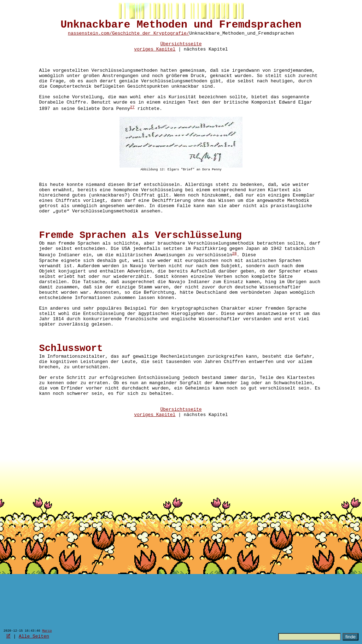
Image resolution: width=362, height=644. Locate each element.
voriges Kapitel (155, 55)
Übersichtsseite (181, 49)
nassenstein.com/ (90, 36)
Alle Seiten (34, 636)
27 (132, 125)
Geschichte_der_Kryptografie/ (151, 36)
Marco (47, 630)
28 (234, 290)
